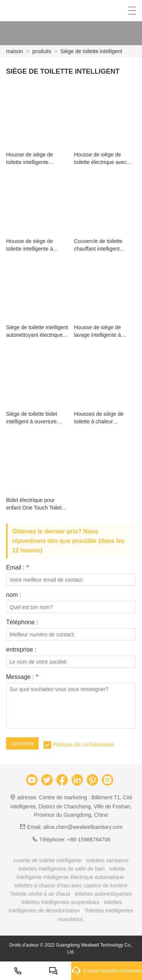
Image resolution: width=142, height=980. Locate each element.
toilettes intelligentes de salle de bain (62, 869)
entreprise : (21, 650)
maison (15, 51)
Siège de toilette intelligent (91, 51)
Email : (17, 568)
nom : (14, 595)
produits (42, 51)
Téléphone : (22, 622)
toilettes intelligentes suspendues (60, 902)
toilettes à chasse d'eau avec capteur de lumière (71, 885)
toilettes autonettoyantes (103, 894)
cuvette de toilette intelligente (48, 860)
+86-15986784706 (89, 840)
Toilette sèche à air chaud (40, 894)
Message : (22, 677)
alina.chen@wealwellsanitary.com (83, 827)
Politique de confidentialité (83, 745)
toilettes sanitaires (108, 860)
